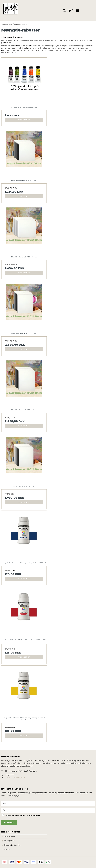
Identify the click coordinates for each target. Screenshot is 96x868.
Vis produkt (24, 120)
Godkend (9, 823)
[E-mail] (48, 810)
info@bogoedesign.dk (15, 777)
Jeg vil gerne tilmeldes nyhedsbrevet (29, 815)
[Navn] (48, 803)
